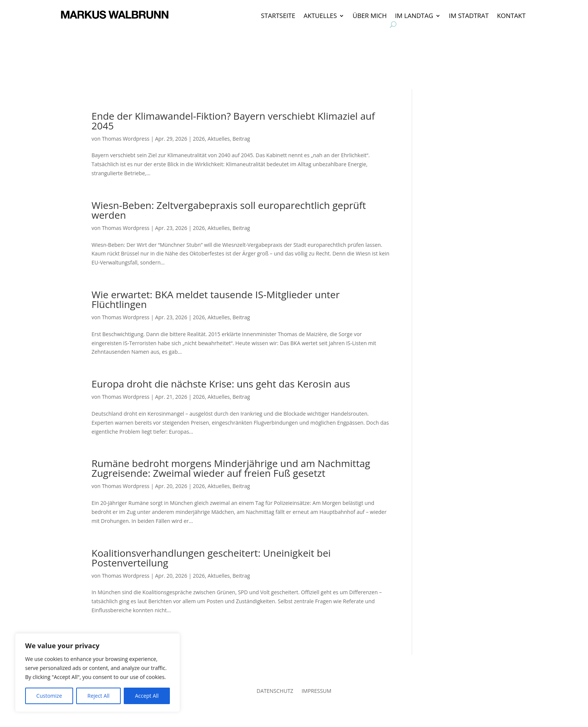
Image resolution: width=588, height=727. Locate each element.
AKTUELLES (320, 17)
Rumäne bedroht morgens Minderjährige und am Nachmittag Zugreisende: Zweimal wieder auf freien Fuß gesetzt (231, 468)
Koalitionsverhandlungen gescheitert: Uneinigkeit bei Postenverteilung (211, 558)
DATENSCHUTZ (275, 691)
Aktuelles (219, 139)
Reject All (98, 696)
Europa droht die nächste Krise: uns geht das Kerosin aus (221, 384)
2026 (199, 139)
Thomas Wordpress (126, 139)
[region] (97, 673)
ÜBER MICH (370, 17)
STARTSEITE (278, 17)
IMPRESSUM (316, 691)
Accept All (147, 696)
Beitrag (241, 139)
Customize (49, 696)
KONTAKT (511, 17)
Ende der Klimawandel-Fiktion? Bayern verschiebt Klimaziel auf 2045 (233, 121)
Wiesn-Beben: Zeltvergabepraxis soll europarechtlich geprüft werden (229, 210)
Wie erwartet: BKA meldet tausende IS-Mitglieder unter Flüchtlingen (216, 299)
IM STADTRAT (469, 17)
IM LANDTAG (414, 17)
